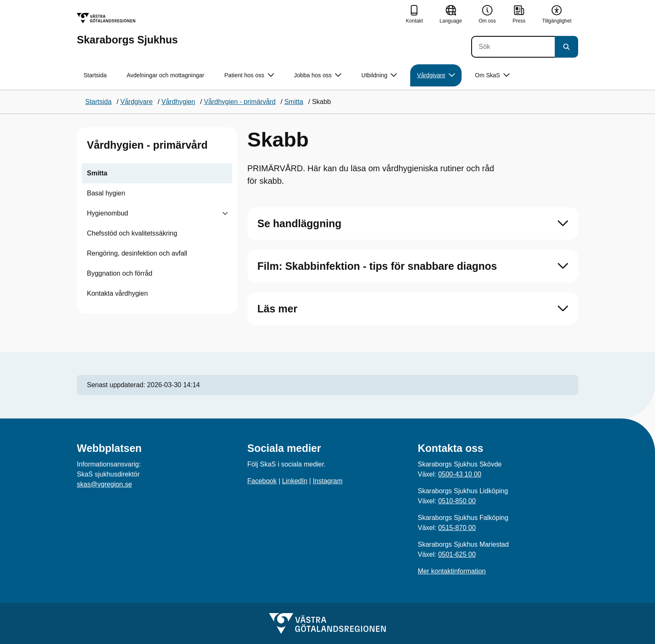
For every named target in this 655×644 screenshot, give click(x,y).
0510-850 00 (457, 501)
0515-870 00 (457, 528)
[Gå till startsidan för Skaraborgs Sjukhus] (127, 29)
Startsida (95, 75)
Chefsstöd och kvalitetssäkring (132, 233)
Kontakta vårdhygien (117, 293)
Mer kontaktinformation (452, 571)
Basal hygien (106, 193)
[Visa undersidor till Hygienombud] (225, 213)
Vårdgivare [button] (436, 75)
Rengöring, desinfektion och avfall (137, 253)
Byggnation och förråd (120, 273)
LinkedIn (295, 481)
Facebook (262, 481)
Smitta (97, 173)
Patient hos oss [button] (249, 75)
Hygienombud (108, 213)
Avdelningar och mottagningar (165, 75)
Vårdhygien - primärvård (147, 145)
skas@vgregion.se (104, 484)
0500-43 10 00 (460, 474)
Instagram (328, 481)
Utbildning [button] (379, 75)
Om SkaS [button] (492, 75)
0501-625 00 (457, 554)
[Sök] (513, 47)
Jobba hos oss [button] (318, 75)
